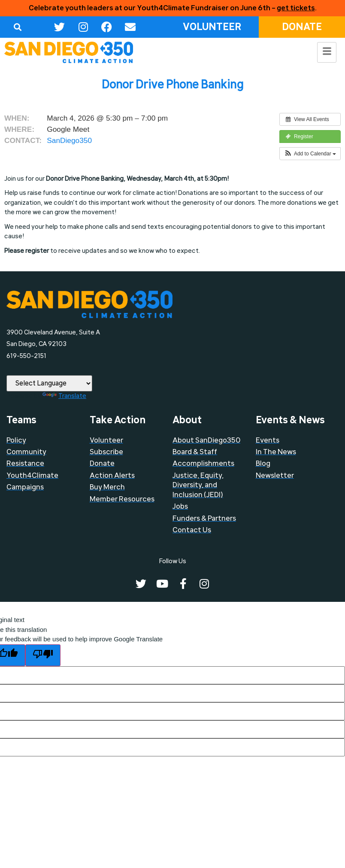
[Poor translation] (43, 655)
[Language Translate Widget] (49, 383)
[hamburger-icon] (327, 52)
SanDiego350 (69, 140)
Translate (64, 396)
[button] (17, 27)
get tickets (296, 8)
